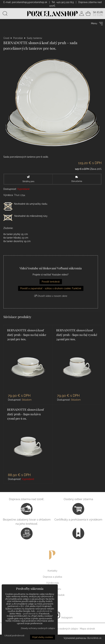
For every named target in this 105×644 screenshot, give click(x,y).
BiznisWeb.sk (94, 639)
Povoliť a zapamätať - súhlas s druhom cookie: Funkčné (51, 289)
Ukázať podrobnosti (14, 636)
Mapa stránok (87, 630)
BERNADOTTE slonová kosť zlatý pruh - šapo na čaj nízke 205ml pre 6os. (27, 336)
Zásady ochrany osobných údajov (38, 628)
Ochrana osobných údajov (64, 630)
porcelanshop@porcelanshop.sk (29, 2)
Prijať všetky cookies (43, 637)
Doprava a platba (52, 578)
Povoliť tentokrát (51, 283)
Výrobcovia (52, 584)
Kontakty (52, 572)
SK (95, 13)
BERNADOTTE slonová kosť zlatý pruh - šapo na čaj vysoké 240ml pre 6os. (77, 336)
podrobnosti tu (44, 611)
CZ (95, 15)
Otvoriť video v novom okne (51, 297)
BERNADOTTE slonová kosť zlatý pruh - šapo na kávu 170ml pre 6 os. (26, 415)
